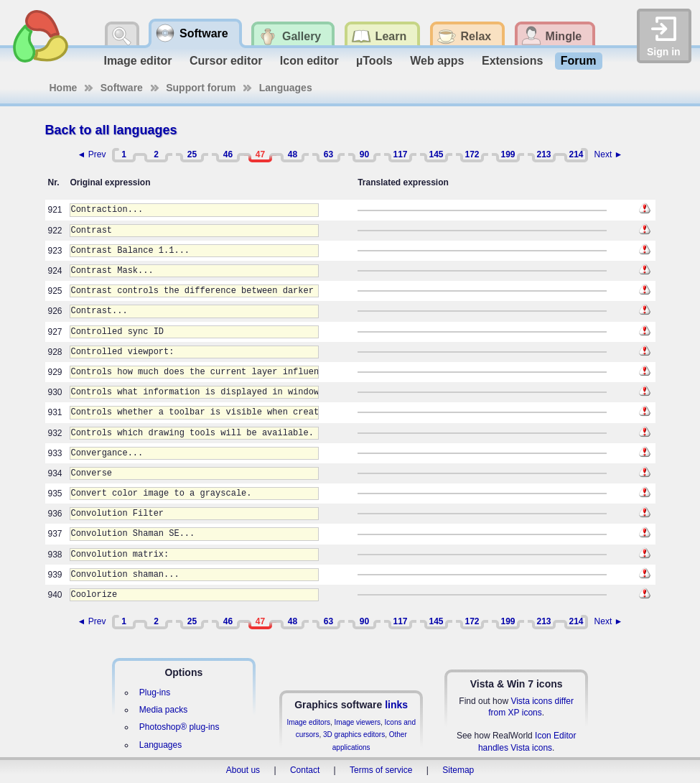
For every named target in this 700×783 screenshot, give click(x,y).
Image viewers (358, 722)
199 (508, 154)
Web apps (437, 61)
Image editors (308, 722)
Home (64, 88)
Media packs (163, 710)
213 (543, 154)
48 (293, 154)
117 (400, 154)
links (396, 705)
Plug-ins (155, 692)
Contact (305, 770)
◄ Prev (92, 154)
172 (472, 154)
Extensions (512, 61)
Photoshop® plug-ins (179, 727)
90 (364, 154)
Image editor (137, 61)
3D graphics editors (354, 735)
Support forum (201, 88)
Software (122, 88)
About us (243, 770)
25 (192, 154)
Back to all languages (111, 130)
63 (328, 154)
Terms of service (381, 770)
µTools (374, 61)
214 (576, 154)
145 (436, 154)
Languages (286, 88)
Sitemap (458, 770)
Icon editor (309, 61)
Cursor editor (226, 61)
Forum (579, 61)
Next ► (609, 154)
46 (228, 154)
